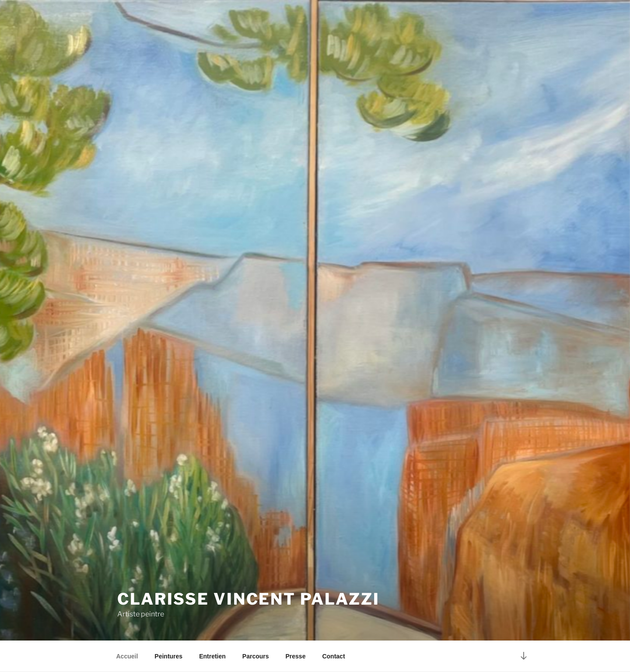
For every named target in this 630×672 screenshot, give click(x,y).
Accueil (127, 656)
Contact (333, 656)
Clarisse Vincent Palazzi (248, 599)
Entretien (212, 656)
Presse (296, 656)
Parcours (256, 656)
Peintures (168, 656)
